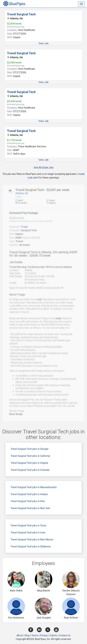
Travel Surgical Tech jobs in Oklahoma (31, 546)
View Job (43, 43)
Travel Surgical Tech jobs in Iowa (28, 533)
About (20, 635)
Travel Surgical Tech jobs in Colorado (30, 470)
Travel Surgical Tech (21, 14)
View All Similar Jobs (44, 167)
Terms (35, 635)
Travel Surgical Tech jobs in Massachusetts (34, 487)
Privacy (44, 635)
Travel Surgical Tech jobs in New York (30, 508)
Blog (27, 635)
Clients (53, 635)
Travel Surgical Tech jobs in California (30, 456)
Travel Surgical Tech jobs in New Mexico (32, 540)
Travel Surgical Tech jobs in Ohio (28, 501)
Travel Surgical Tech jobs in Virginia (29, 463)
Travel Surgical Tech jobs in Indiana (29, 494)
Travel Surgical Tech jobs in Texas (29, 526)
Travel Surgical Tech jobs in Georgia (29, 449)
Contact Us (65, 635)
